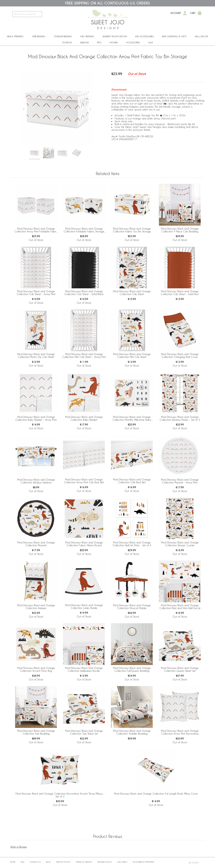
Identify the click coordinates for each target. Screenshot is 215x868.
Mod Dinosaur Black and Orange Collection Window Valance (36, 481)
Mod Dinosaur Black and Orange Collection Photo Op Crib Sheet (36, 355)
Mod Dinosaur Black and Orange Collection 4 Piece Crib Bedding (180, 230)
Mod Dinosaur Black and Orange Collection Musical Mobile (132, 607)
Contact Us (35, 862)
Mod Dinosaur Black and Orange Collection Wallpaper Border (84, 669)
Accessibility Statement (143, 862)
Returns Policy (105, 862)
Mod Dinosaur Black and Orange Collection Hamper (36, 607)
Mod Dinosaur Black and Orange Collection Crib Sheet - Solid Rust (180, 293)
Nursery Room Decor (115, 36)
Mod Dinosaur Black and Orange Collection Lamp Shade (84, 607)
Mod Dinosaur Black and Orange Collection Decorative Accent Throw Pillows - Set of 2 (60, 795)
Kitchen (114, 42)
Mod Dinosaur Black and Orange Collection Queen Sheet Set (180, 669)
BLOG (49, 862)
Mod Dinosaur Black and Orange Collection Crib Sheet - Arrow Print (36, 293)
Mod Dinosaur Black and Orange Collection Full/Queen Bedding (132, 669)
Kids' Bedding (87, 36)
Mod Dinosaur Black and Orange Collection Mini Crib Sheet (132, 355)
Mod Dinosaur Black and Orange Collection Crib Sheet (132, 293)
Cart (193, 13)
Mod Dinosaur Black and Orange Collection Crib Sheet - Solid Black (84, 293)
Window (84, 42)
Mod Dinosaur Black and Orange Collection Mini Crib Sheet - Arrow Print (84, 355)
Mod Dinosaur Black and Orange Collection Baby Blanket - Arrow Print (36, 418)
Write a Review (19, 847)
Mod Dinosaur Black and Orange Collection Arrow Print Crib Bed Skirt (84, 481)
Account (176, 13)
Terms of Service (84, 862)
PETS (99, 42)
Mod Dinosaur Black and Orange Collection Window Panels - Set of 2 (180, 418)
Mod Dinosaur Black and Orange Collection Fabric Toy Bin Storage (132, 230)
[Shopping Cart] (200, 13)
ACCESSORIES (133, 42)
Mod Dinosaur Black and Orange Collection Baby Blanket (84, 418)
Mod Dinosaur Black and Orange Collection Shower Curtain (180, 544)
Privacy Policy (63, 862)
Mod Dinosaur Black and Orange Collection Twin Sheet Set (84, 732)
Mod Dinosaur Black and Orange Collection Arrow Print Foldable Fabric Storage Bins (36, 230)
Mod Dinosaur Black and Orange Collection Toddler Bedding (132, 732)
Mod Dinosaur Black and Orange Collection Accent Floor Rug (36, 669)
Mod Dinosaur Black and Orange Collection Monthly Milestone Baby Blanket (132, 418)
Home (13, 862)
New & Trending (15, 36)
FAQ (23, 862)
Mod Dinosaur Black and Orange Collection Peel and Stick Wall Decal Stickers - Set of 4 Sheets (180, 607)
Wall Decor (201, 36)
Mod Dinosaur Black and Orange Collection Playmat (36, 544)
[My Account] (185, 13)
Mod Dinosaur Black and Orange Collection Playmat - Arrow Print (180, 481)
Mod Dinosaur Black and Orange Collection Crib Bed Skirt (132, 481)
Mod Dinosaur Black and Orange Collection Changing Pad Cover (180, 355)
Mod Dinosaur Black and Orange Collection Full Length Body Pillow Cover (156, 794)
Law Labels (122, 862)
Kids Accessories (144, 36)
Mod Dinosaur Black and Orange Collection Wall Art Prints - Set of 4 (132, 544)
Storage (67, 42)
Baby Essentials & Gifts (174, 36)
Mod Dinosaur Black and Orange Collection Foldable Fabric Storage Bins (84, 230)
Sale (151, 42)
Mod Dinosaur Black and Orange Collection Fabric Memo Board (84, 544)
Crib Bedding (39, 36)
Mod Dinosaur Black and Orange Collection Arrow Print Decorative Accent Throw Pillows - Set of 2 (180, 732)
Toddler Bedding (63, 36)
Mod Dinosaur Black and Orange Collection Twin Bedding (36, 732)
